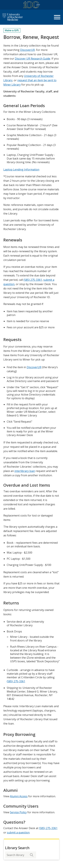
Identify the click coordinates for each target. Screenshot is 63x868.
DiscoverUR (27, 50)
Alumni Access (19, 796)
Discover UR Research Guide (33, 59)
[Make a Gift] (12, 30)
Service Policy (18, 812)
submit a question (18, 832)
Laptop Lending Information (21, 169)
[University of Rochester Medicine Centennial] (32, 5)
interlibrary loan (25, 471)
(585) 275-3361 (33, 280)
